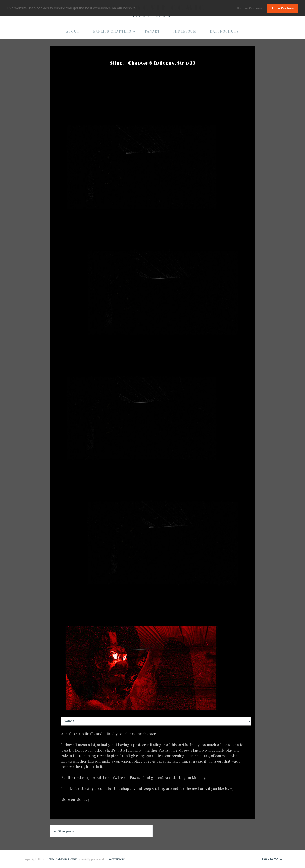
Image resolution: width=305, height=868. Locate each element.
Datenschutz (224, 31)
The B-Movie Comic (63, 859)
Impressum (185, 31)
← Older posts (64, 831)
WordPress (117, 859)
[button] (138, 8)
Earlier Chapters (115, 31)
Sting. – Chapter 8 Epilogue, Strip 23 (153, 63)
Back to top (272, 859)
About (73, 31)
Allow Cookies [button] (282, 8)
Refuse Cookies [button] (250, 8)
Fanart (152, 31)
